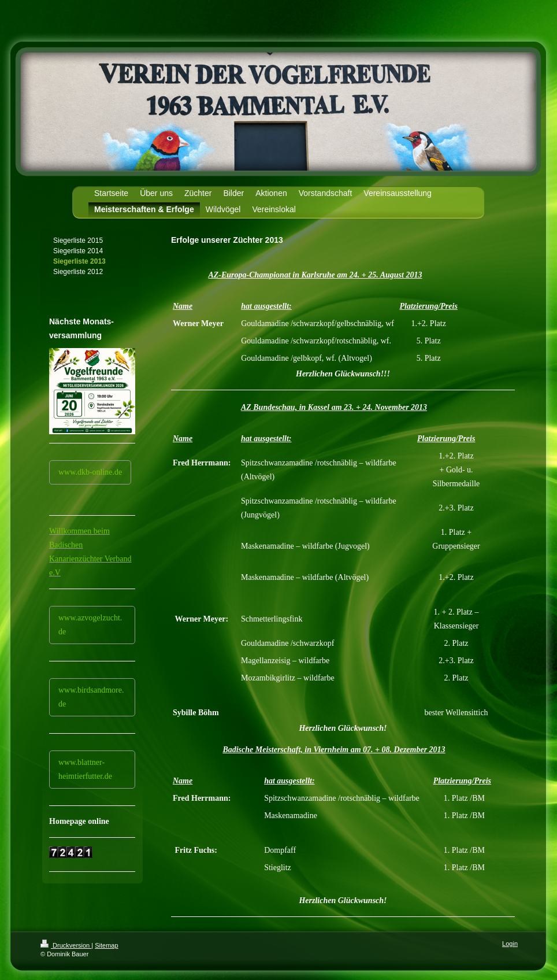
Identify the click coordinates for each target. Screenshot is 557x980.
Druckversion (66, 945)
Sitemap (106, 945)
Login (510, 944)
